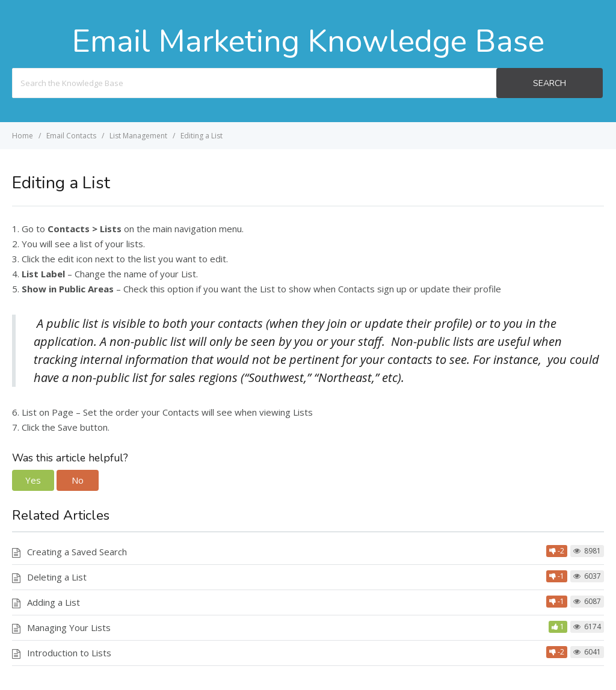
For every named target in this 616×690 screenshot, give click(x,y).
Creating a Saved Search (77, 552)
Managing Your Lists (69, 627)
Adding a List (54, 602)
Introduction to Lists (69, 653)
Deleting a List (57, 577)
